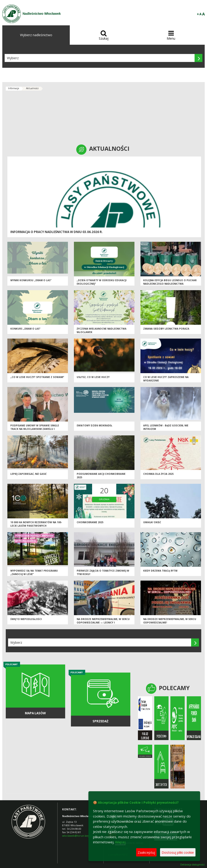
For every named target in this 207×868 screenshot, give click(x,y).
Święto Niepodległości (26, 619)
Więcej (120, 842)
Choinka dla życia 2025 (158, 474)
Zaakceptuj (146, 852)
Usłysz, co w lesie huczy (93, 377)
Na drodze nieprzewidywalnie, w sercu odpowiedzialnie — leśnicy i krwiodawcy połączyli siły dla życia (103, 622)
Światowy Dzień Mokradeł (95, 425)
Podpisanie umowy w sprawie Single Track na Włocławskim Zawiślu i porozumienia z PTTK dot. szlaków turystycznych (35, 431)
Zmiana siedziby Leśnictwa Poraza (166, 329)
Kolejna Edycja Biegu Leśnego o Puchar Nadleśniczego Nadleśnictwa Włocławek (170, 284)
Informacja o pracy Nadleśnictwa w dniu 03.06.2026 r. (57, 232)
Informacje (14, 88)
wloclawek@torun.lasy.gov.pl (80, 836)
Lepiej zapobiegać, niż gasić (28, 474)
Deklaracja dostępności (192, 865)
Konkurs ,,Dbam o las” (25, 329)
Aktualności (32, 88)
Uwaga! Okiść (152, 522)
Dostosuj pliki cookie (178, 852)
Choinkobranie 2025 (90, 522)
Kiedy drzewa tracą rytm (160, 571)
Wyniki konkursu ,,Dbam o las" (31, 280)
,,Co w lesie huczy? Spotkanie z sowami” (37, 377)
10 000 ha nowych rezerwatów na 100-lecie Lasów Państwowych (36, 524)
